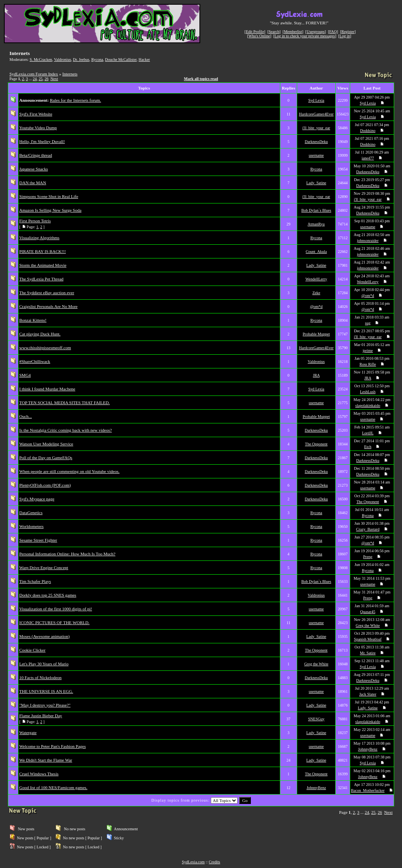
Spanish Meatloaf (368, 639)
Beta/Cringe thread (36, 155)
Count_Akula (316, 252)
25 (40, 79)
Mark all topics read (201, 79)
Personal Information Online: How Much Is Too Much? (67, 554)
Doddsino (368, 131)
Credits (215, 862)
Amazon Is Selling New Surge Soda (50, 210)
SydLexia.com (193, 862)
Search (274, 32)
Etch (368, 447)
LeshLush (368, 392)
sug (368, 323)
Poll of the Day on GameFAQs (46, 458)
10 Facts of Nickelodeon (40, 678)
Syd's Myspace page (37, 499)
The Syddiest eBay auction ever (47, 293)
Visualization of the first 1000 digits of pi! (56, 609)
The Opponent (316, 444)
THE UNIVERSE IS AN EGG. (46, 691)
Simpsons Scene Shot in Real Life (49, 196)
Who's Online (259, 36)
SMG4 (25, 375)
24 (35, 79)
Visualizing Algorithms (39, 238)
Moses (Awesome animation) (45, 636)
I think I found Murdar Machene (47, 389)
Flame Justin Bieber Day (41, 716)
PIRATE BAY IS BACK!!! (43, 251)
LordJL (368, 433)
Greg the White (368, 625)
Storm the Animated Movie (43, 265)
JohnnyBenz (368, 749)
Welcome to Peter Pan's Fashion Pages (52, 746)
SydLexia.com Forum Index (34, 74)
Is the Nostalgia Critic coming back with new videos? (66, 430)
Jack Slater (368, 694)
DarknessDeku (316, 142)
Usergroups (316, 32)
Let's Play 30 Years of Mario (44, 664)
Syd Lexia (316, 100)
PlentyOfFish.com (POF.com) (45, 485)
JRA (316, 375)
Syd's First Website (36, 114)
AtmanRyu (316, 224)
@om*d (368, 296)
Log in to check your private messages (305, 36)
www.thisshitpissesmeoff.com (45, 348)
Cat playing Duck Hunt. (40, 334)
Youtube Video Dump (38, 128)
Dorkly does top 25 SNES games (48, 595)
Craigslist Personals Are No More (48, 306)
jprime (368, 351)
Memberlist (293, 32)
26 (46, 79)
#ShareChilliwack (35, 361)
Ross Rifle (368, 364)
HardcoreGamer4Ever (316, 114)
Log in (345, 36)
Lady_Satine (316, 183)
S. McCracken (41, 60)
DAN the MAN (33, 183)
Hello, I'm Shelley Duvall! (42, 141)
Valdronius (62, 60)
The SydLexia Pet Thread (41, 279)
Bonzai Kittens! (33, 320)
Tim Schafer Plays (35, 581)
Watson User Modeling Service (46, 444)
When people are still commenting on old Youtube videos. (69, 471)
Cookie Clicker (32, 650)
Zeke (316, 293)
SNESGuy (316, 719)
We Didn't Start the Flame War (46, 760)
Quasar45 (368, 612)
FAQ (333, 32)
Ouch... (26, 416)
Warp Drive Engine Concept (44, 568)
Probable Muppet (316, 334)
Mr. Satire (368, 653)
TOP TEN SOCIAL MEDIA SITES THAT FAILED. (65, 403)
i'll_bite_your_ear (316, 128)
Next (54, 79)
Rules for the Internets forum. (75, 100)
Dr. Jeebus (81, 60)
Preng (368, 557)
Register (348, 32)
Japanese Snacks (34, 169)
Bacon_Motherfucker (368, 790)
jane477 (368, 158)
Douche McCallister (121, 60)
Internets (70, 74)
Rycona (97, 60)
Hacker (144, 60)
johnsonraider (368, 241)
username (316, 155)
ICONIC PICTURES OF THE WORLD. (54, 623)
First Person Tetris (35, 221)
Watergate (28, 732)
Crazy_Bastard (368, 529)
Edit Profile (255, 32)
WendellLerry (316, 279)
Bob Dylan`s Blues (316, 210)
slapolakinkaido (368, 406)
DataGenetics (31, 513)
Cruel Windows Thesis (39, 774)
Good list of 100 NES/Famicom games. (53, 787)
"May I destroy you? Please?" (45, 705)
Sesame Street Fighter (38, 540)
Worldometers (31, 526)
